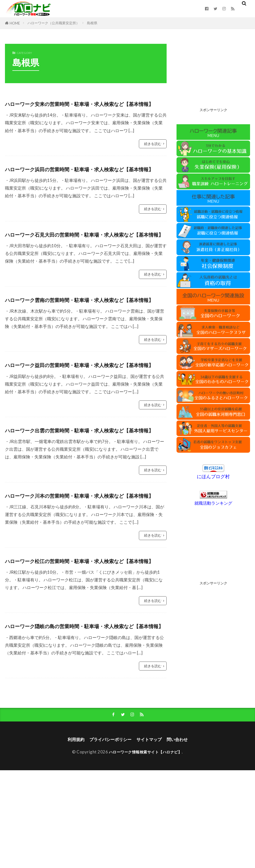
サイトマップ (151, 837)
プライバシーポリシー (109, 837)
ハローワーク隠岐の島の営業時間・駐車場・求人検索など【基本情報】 (85, 716)
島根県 (92, 23)
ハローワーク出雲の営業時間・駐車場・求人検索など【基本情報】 (85, 488)
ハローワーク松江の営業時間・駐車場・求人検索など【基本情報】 (85, 640)
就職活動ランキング (213, 503)
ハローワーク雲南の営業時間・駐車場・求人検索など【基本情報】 (85, 336)
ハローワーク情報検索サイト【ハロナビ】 (145, 850)
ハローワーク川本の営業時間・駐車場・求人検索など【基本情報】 (85, 564)
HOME (15, 23)
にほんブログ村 (213, 476)
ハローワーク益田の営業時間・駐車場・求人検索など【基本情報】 (85, 412)
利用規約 (71, 837)
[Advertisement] (213, 75)
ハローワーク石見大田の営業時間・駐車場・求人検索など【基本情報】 (85, 260)
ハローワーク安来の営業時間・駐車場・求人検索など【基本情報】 (85, 109)
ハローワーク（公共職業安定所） (53, 23)
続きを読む (153, 154)
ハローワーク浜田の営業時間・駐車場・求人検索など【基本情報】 (85, 185)
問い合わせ (182, 837)
